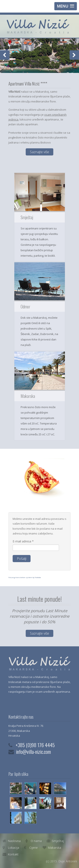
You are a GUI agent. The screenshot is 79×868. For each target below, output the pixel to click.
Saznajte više (39, 152)
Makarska (54, 848)
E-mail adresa (23, 541)
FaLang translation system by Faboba (25, 577)
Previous (5, 55)
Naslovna (14, 841)
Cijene (33, 848)
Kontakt (13, 854)
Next (74, 55)
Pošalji (22, 559)
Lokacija (13, 848)
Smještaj (58, 841)
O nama (36, 841)
